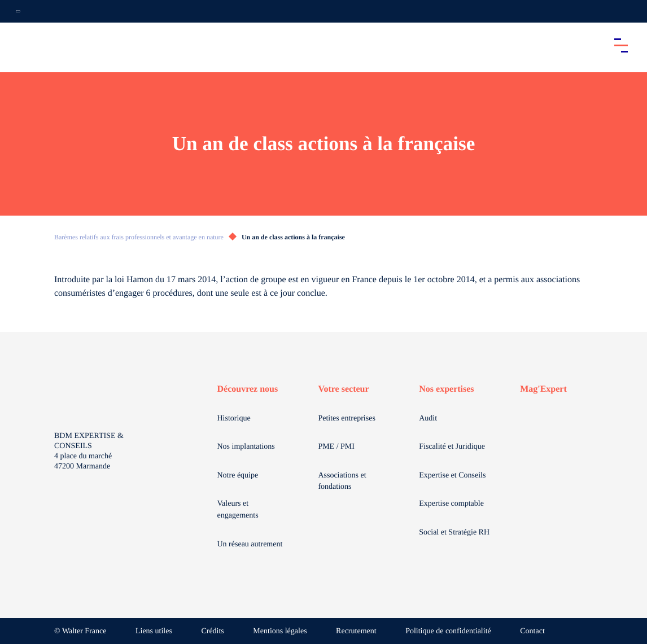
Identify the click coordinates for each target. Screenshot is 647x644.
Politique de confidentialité (448, 631)
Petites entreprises (346, 419)
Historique (234, 419)
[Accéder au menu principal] (621, 45)
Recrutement (356, 631)
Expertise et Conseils (452, 476)
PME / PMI (336, 447)
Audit (428, 419)
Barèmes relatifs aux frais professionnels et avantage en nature (139, 237)
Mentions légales (280, 631)
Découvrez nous (248, 389)
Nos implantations (246, 447)
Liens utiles (154, 631)
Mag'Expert (543, 389)
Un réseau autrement (250, 544)
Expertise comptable (451, 504)
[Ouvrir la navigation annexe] (18, 11)
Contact (532, 631)
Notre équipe (238, 476)
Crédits (212, 631)
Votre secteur (343, 389)
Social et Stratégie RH (454, 533)
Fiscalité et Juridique (452, 447)
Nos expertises (446, 389)
